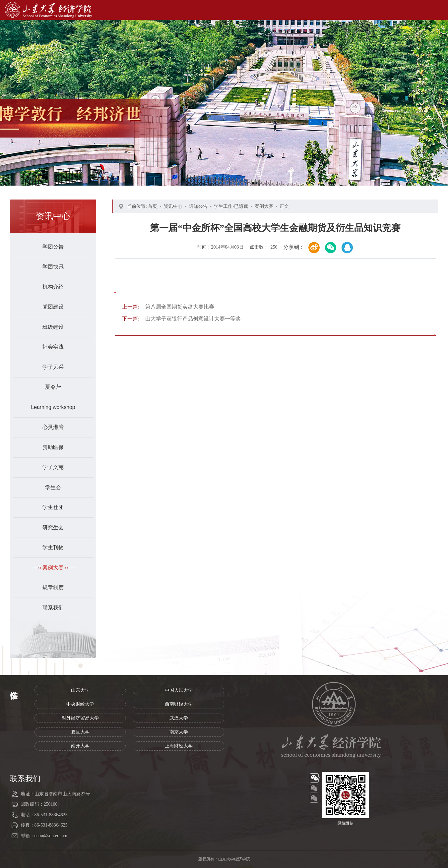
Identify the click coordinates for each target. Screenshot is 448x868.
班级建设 (53, 327)
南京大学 (179, 732)
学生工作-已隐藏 (231, 206)
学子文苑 (53, 467)
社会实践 (53, 347)
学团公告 (53, 247)
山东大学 (80, 690)
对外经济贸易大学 (80, 718)
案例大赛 (53, 568)
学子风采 (53, 367)
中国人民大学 (179, 690)
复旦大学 (80, 732)
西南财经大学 (179, 704)
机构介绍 (53, 287)
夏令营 (53, 387)
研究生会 (53, 527)
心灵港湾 (53, 427)
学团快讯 (53, 267)
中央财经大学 (80, 704)
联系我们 (53, 608)
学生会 (53, 487)
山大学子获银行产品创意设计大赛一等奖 (181, 319)
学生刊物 (53, 547)
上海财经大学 (179, 746)
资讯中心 (173, 206)
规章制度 (53, 587)
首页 (153, 206)
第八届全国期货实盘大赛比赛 (168, 307)
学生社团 (53, 507)
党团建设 (53, 307)
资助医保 (53, 447)
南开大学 (80, 746)
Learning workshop (53, 407)
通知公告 (198, 206)
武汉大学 (179, 718)
